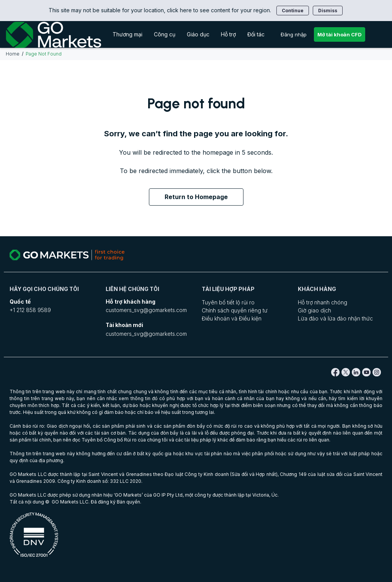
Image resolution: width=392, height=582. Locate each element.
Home (13, 54)
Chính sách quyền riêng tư (235, 310)
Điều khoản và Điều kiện (232, 318)
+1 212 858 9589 (30, 310)
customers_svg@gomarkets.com (146, 310)
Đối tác (256, 34)
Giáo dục (198, 34)
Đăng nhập (294, 34)
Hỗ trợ (228, 34)
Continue (293, 11)
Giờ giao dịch (314, 310)
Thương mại (127, 34)
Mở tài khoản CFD (340, 34)
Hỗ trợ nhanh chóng (323, 302)
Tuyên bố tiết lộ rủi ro (228, 302)
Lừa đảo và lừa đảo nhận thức (335, 318)
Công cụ (165, 34)
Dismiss (328, 11)
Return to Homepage (196, 197)
